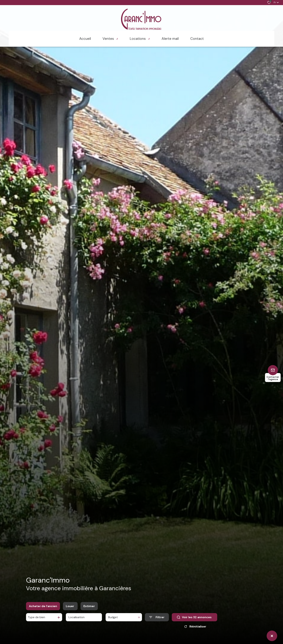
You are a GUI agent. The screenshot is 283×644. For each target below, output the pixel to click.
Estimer (89, 606)
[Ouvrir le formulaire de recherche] (157, 617)
